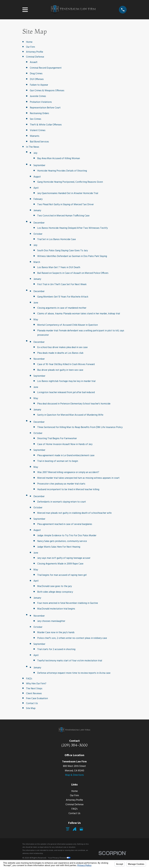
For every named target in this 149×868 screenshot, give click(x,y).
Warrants (35, 136)
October (38, 234)
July (35, 153)
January (37, 210)
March (37, 262)
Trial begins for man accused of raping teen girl (62, 575)
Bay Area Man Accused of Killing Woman (59, 158)
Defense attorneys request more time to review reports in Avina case (74, 673)
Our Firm (30, 47)
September (39, 165)
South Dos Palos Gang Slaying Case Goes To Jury (62, 251)
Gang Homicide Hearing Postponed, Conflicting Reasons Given (70, 182)
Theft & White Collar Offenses (46, 125)
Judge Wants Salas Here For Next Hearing (59, 547)
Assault (34, 62)
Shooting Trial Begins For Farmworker (57, 439)
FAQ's (29, 679)
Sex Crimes (36, 119)
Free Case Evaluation (37, 698)
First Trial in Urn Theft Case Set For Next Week (62, 284)
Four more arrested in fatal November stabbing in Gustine (68, 603)
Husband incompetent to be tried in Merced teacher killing (68, 490)
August (37, 177)
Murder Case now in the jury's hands (56, 633)
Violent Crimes (38, 130)
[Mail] (68, 829)
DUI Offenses (37, 79)
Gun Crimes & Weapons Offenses (47, 91)
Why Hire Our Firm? (36, 684)
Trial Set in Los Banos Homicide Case (57, 239)
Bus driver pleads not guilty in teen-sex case (60, 370)
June (36, 303)
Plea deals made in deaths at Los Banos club (60, 353)
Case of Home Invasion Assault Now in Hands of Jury (65, 444)
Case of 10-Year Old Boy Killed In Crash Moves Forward (66, 364)
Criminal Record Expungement (46, 68)
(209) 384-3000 (74, 745)
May (36, 320)
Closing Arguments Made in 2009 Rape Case (60, 564)
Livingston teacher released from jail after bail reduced (66, 392)
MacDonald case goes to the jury (54, 586)
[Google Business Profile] (81, 829)
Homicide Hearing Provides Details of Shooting (62, 171)
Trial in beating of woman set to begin (58, 461)
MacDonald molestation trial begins (56, 609)
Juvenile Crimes (38, 96)
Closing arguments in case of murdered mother (62, 308)
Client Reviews (34, 694)
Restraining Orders (39, 113)
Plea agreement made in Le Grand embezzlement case (66, 456)
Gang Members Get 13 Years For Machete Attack (63, 297)
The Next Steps (34, 689)
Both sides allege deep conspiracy (55, 592)
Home (29, 42)
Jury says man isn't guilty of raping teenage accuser (64, 558)
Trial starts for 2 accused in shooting (56, 649)
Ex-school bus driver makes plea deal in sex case (62, 347)
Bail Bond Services (39, 142)
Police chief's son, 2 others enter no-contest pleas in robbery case (72, 638)
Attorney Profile (35, 52)
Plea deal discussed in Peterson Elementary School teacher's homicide (74, 404)
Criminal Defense (35, 57)
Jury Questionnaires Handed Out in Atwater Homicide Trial (68, 193)
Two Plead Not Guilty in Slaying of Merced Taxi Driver (65, 205)
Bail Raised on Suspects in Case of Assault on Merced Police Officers (73, 273)
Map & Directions (74, 775)
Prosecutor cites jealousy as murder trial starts (61, 484)
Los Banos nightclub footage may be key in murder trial (66, 381)
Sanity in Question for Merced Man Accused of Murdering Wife (70, 415)
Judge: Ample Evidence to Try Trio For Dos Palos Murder (67, 536)
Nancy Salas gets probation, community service (62, 541)
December (39, 223)
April (36, 188)
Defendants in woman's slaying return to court (62, 502)
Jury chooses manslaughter (51, 621)
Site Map (31, 708)
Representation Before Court (45, 108)
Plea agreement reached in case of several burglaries (65, 524)
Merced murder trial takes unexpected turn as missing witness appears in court (78, 478)
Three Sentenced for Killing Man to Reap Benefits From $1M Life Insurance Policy (80, 427)
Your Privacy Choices (59, 858)
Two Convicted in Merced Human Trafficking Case (63, 216)
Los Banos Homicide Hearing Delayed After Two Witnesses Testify (72, 228)
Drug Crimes (36, 74)
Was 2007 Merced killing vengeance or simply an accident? (68, 472)
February (38, 199)
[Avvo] (74, 829)
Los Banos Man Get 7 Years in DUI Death (59, 267)
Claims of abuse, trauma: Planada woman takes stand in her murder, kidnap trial (79, 314)
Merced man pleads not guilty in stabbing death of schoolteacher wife (74, 513)
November (39, 359)
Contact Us (32, 703)
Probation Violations (41, 102)
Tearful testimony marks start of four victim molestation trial (70, 661)
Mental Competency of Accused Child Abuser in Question (68, 325)
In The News (33, 147)
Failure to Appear (39, 85)
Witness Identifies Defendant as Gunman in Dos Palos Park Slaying (72, 256)
